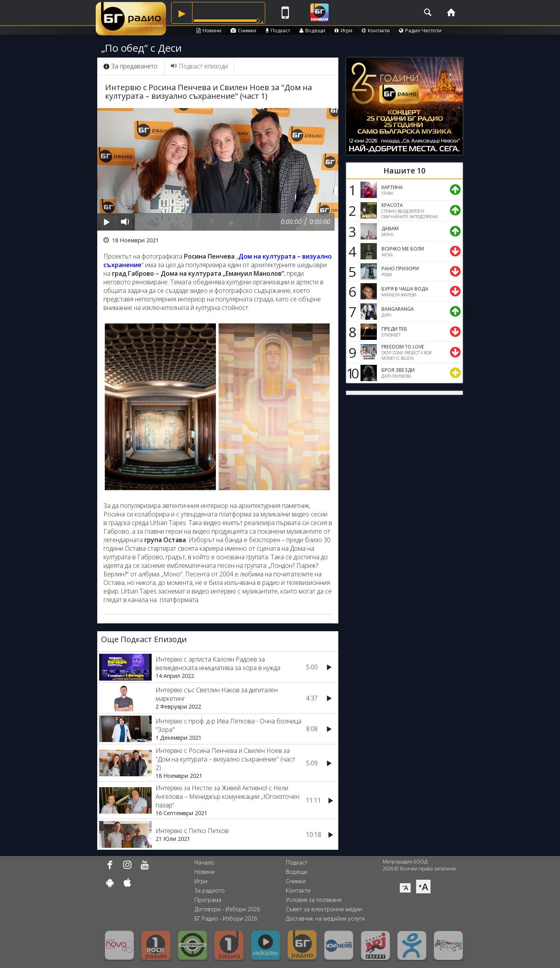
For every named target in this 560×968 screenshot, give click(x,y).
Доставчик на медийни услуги (325, 918)
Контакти (376, 30)
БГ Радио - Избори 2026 (226, 918)
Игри (343, 30)
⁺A (423, 887)
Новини (209, 30)
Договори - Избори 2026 (227, 909)
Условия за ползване (314, 900)
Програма (208, 900)
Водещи (312, 30)
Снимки (243, 30)
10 (351, 373)
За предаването (130, 66)
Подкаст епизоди (199, 66)
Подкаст (278, 30)
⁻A (405, 888)
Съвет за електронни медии (324, 909)
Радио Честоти (420, 30)
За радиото (210, 890)
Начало (204, 862)
